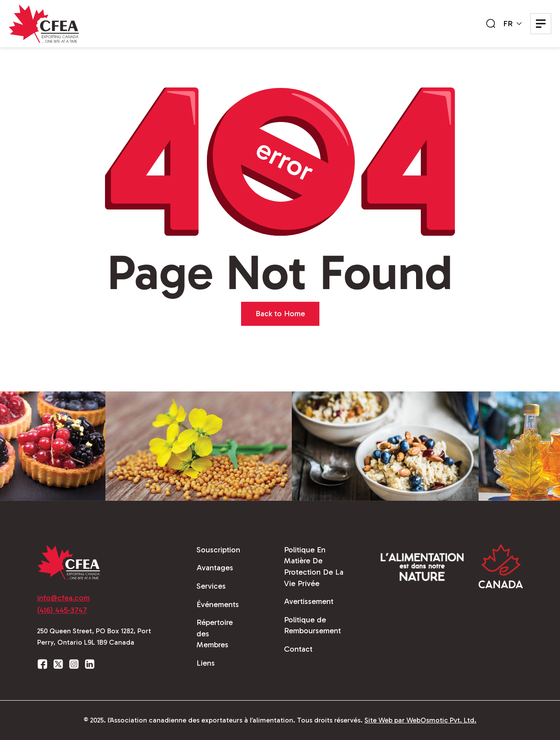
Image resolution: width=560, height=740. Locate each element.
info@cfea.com (63, 598)
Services (211, 586)
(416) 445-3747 (62, 610)
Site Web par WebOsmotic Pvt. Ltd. (420, 720)
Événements (218, 604)
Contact (298, 649)
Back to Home (280, 314)
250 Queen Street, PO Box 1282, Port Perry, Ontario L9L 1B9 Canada (94, 637)
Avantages (215, 568)
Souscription (218, 550)
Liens (206, 663)
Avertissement (309, 601)
